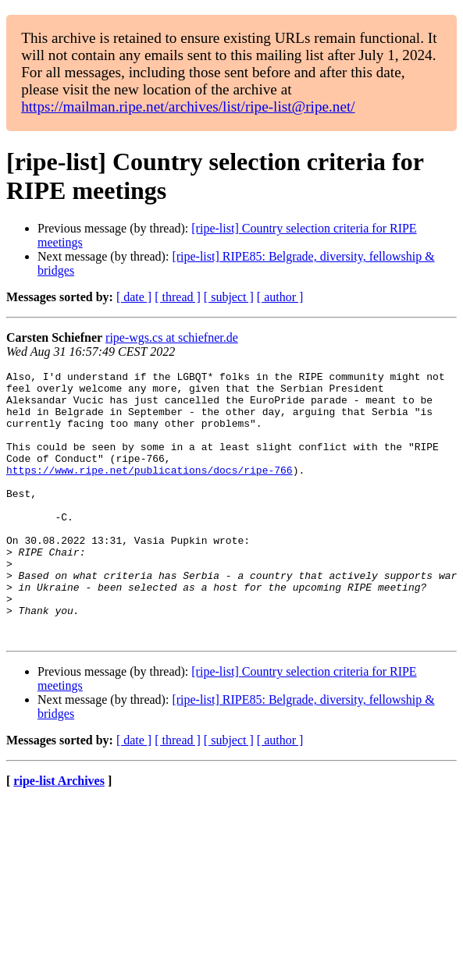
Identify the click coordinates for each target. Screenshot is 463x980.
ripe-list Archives (59, 834)
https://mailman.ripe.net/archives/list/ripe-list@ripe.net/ (188, 107)
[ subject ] (229, 297)
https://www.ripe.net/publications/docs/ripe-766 (150, 491)
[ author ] (280, 297)
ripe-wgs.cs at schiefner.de (172, 337)
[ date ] (134, 297)
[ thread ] (178, 297)
